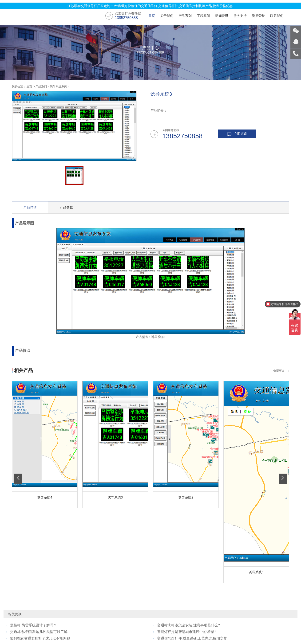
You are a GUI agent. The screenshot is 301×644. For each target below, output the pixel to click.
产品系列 (185, 16)
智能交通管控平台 (34, 605)
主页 (29, 86)
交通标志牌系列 (33, 593)
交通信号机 (29, 587)
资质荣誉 (258, 16)
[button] (18, 430)
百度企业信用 (232, 624)
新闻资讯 (222, 16)
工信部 (217, 624)
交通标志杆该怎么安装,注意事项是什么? (189, 527)
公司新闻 (125, 575)
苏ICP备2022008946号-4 (154, 624)
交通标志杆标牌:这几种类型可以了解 (39, 534)
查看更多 (279, 371)
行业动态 (125, 581)
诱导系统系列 (59, 86)
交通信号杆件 (31, 581)
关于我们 (167, 16)
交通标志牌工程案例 (83, 599)
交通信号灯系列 (33, 575)
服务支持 (240, 16)
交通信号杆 (229, 631)
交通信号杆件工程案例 (83, 588)
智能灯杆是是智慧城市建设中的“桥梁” (186, 534)
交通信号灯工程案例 (83, 577)
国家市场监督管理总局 (194, 624)
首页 (152, 16)
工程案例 (203, 16)
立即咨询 (242, 134)
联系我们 (277, 16)
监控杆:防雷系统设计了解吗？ (34, 527)
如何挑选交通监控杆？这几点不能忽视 (40, 540)
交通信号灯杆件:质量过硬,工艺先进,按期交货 (192, 540)
